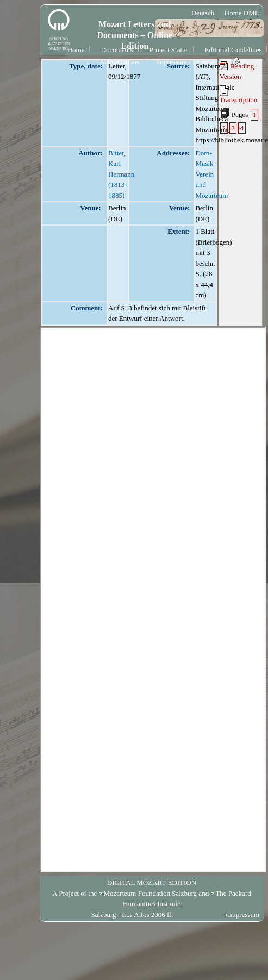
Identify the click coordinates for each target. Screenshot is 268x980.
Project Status (169, 50)
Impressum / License (185, 62)
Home (76, 50)
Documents (117, 50)
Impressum (244, 915)
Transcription (239, 95)
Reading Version (237, 71)
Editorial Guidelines (233, 50)
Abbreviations (120, 62)
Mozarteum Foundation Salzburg (150, 893)
